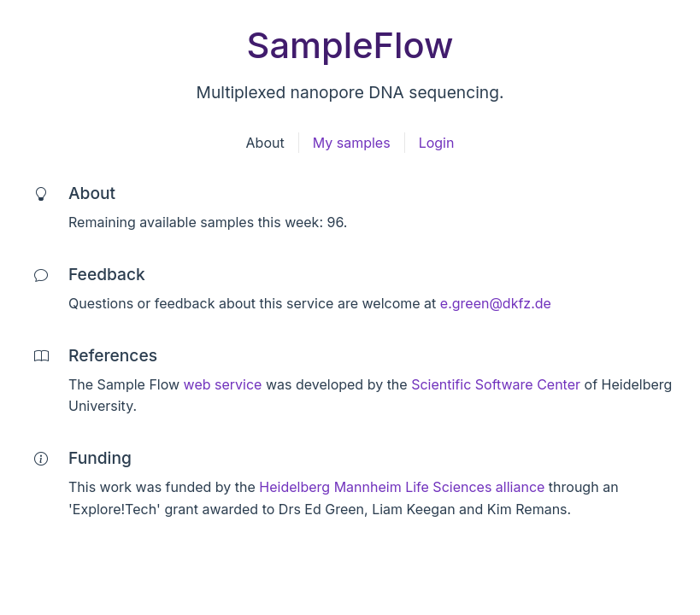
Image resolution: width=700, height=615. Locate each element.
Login (437, 143)
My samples (352, 143)
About (265, 143)
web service (223, 384)
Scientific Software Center (496, 384)
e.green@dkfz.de (496, 303)
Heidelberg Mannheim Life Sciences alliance (402, 487)
